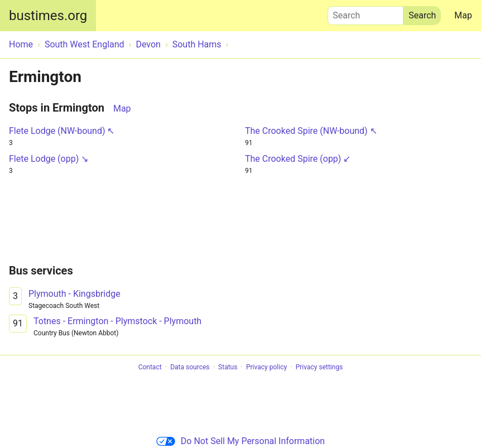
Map (463, 15)
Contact (150, 367)
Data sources (190, 367)
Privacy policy (266, 367)
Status (228, 367)
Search (365, 13)
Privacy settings (319, 367)
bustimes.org (48, 16)
